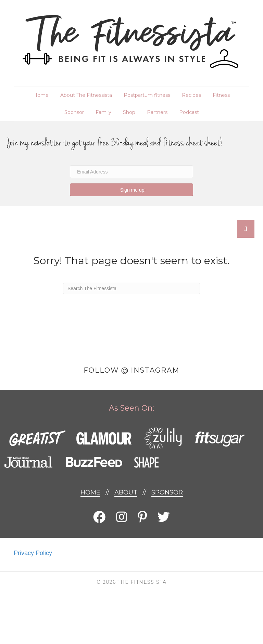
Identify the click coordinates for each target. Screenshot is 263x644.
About (126, 492)
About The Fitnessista (86, 95)
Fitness (221, 95)
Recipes (191, 95)
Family (103, 112)
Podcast (189, 112)
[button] (131, 190)
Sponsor (74, 112)
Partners (157, 112)
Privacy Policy (33, 553)
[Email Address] (131, 172)
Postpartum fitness (147, 95)
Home (41, 95)
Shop (129, 112)
